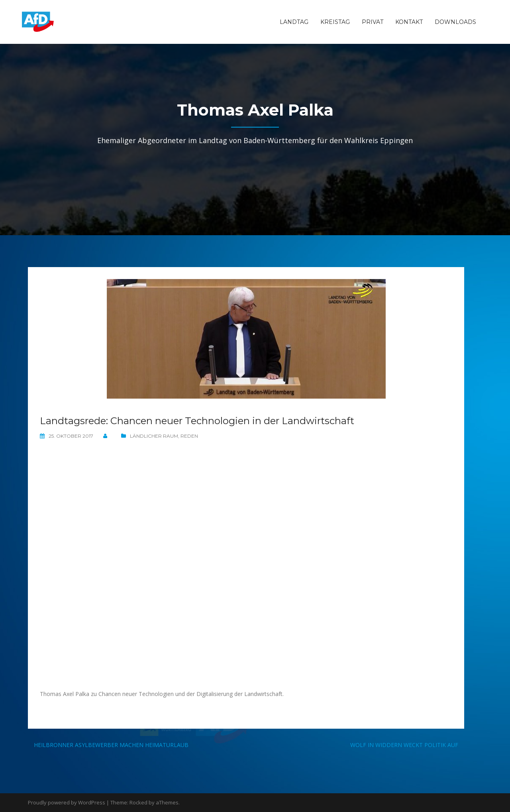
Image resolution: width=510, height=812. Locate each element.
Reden (189, 436)
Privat (373, 22)
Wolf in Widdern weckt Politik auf (404, 745)
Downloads (455, 22)
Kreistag (335, 22)
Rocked (138, 802)
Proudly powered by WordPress (67, 802)
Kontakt (409, 22)
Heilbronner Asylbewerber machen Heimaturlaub (111, 745)
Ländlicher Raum (154, 436)
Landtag (294, 22)
